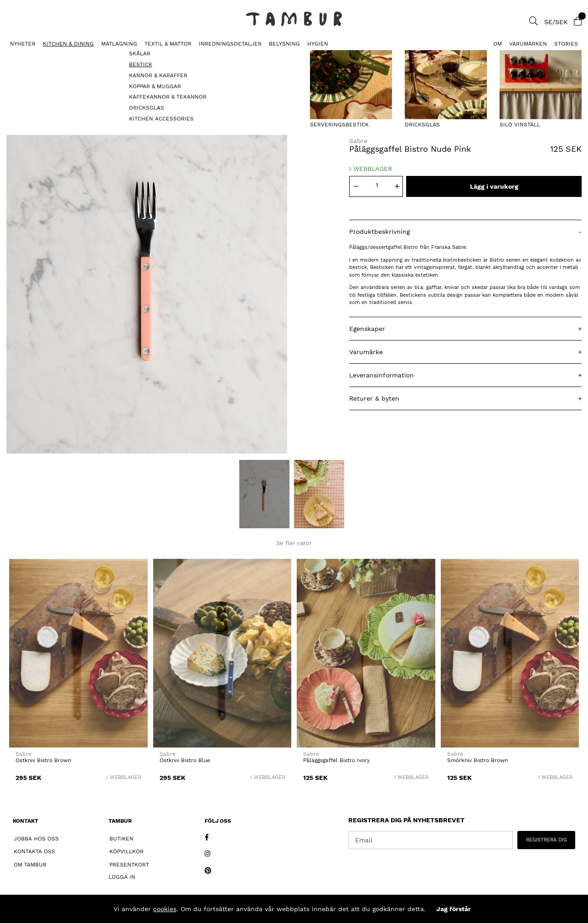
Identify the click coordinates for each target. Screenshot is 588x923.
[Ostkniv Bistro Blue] (222, 653)
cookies (165, 909)
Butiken (121, 839)
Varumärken (528, 44)
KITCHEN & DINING (68, 44)
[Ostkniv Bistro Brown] (78, 653)
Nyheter (23, 44)
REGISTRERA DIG (547, 840)
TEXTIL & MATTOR (168, 44)
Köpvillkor (126, 851)
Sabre (358, 141)
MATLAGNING (119, 44)
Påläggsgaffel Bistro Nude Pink (85, 57)
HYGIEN (318, 44)
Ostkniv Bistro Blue (185, 760)
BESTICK (16, 57)
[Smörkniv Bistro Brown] (510, 653)
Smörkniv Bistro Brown (477, 760)
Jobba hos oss (36, 839)
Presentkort (129, 865)
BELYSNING (284, 44)
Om (498, 44)
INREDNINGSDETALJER (230, 44)
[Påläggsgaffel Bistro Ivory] (366, 653)
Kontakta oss (34, 851)
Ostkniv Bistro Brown (43, 760)
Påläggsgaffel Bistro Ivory (336, 760)
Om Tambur (30, 865)
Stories (566, 44)
